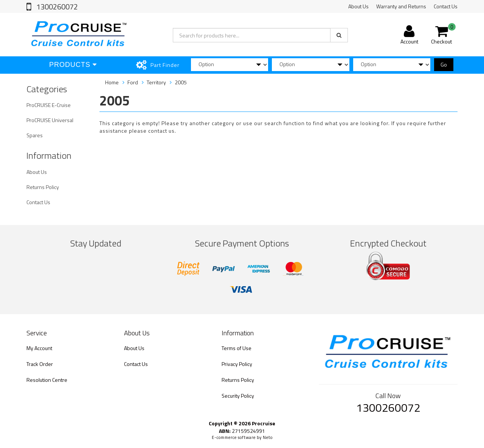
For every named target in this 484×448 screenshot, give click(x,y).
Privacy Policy (237, 364)
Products (73, 65)
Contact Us (446, 6)
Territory (156, 82)
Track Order (40, 364)
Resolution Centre (47, 380)
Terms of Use (237, 348)
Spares (35, 135)
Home (112, 82)
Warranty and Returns (401, 6)
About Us (358, 6)
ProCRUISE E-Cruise (49, 105)
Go (444, 64)
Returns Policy (43, 187)
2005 (181, 82)
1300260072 (56, 7)
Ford (133, 82)
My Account (39, 348)
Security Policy (238, 396)
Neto (268, 437)
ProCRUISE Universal (50, 120)
